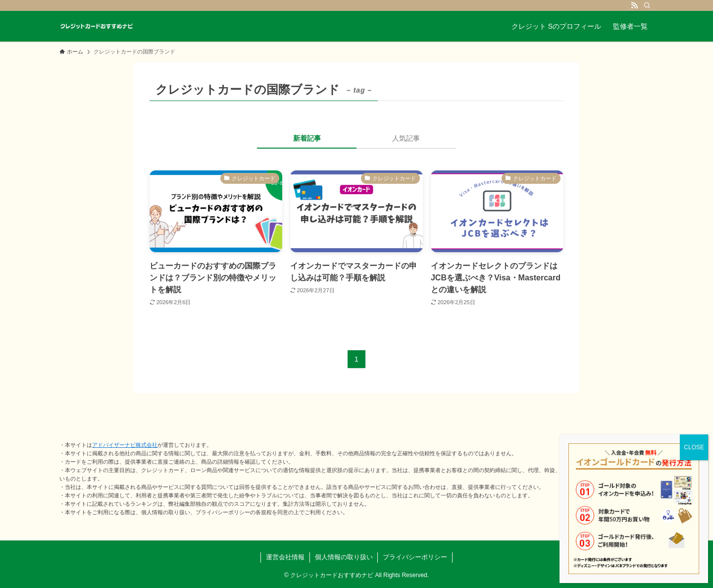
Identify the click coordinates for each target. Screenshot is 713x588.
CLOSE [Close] (694, 447)
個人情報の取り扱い (344, 557)
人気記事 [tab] (406, 138)
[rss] (634, 5)
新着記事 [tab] (307, 138)
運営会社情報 (285, 557)
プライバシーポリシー (415, 557)
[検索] (647, 5)
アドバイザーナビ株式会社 (125, 445)
